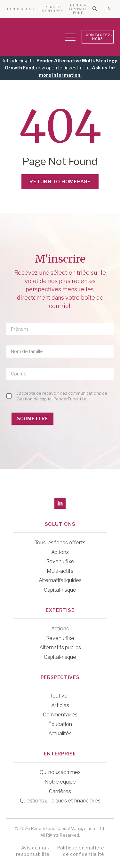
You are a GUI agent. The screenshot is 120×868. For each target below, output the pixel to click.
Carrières (60, 791)
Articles (60, 705)
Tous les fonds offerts (60, 543)
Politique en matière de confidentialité (81, 851)
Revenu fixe (60, 561)
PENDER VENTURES (53, 9)
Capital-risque (60, 590)
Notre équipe (60, 782)
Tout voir (60, 696)
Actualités (60, 734)
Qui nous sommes (60, 772)
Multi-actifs (60, 571)
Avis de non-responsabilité (33, 851)
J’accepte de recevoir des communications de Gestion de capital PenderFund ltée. (62, 396)
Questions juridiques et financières (60, 801)
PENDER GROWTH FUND (79, 9)
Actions (60, 552)
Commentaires (60, 715)
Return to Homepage (60, 182)
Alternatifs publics (60, 647)
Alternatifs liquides (60, 580)
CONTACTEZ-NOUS (99, 37)
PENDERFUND (21, 9)
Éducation (60, 724)
